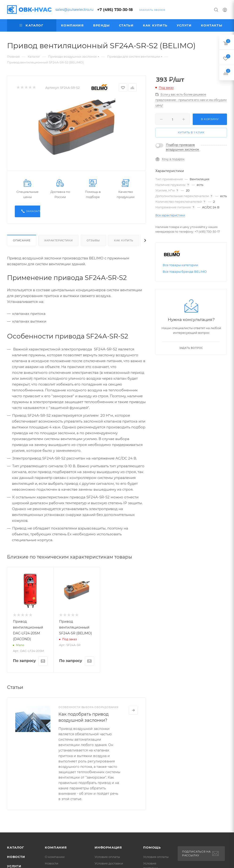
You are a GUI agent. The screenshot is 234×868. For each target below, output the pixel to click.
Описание (22, 240)
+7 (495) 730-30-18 (115, 10)
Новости (16, 857)
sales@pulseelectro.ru (74, 9)
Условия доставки (109, 863)
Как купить (124, 240)
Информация (108, 847)
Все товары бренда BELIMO (185, 272)
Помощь (152, 847)
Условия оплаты (107, 857)
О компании (55, 857)
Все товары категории (180, 265)
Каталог (16, 847)
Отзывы (93, 240)
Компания (56, 847)
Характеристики (58, 240)
